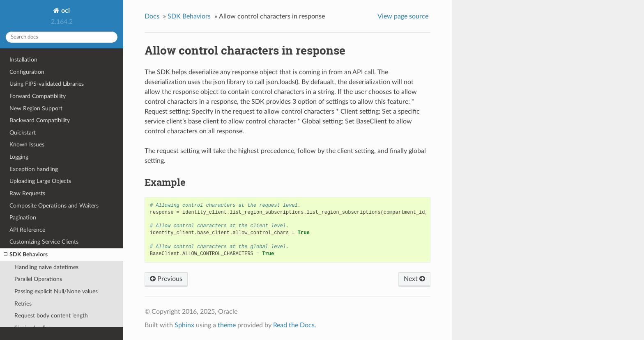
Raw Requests (27, 193)
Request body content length (51, 316)
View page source (403, 16)
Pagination (23, 218)
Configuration (27, 72)
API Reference (27, 230)
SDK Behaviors (26, 255)
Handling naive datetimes (46, 267)
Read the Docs (294, 325)
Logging (19, 157)
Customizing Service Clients (44, 242)
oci (65, 11)
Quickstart (23, 133)
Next (414, 279)
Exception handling (34, 169)
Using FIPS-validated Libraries (47, 84)
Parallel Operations (38, 279)
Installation (23, 60)
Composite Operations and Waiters (54, 206)
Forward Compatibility (38, 96)
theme (227, 325)
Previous (166, 279)
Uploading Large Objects (40, 181)
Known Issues (27, 145)
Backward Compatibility (40, 120)
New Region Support (36, 108)
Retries (23, 304)
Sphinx (184, 325)
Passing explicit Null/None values (56, 291)
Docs (152, 16)
